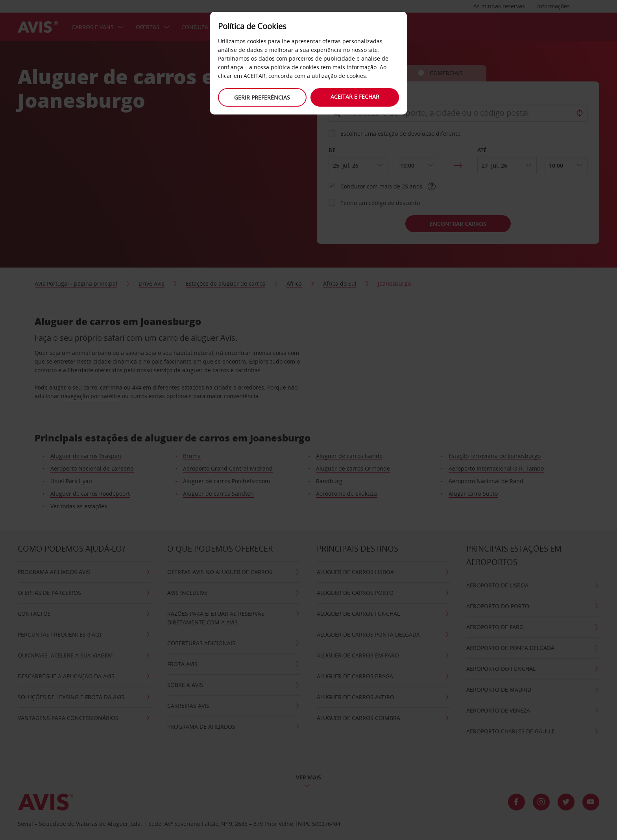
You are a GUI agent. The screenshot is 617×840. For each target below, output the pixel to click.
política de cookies (295, 67)
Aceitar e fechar (356, 97)
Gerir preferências (261, 97)
